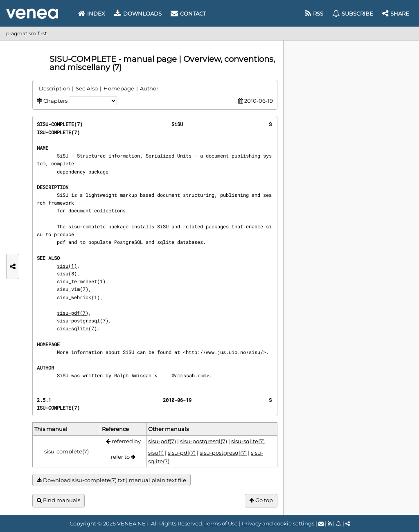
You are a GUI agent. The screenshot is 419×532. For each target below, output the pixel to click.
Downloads (138, 14)
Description (54, 88)
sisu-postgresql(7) (83, 320)
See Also (87, 88)
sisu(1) (67, 266)
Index (92, 14)
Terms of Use (221, 523)
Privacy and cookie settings (278, 523)
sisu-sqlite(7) (77, 328)
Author (149, 88)
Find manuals (59, 500)
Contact (188, 14)
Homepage (119, 88)
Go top (261, 500)
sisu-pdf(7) (73, 313)
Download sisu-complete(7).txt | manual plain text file (112, 480)
